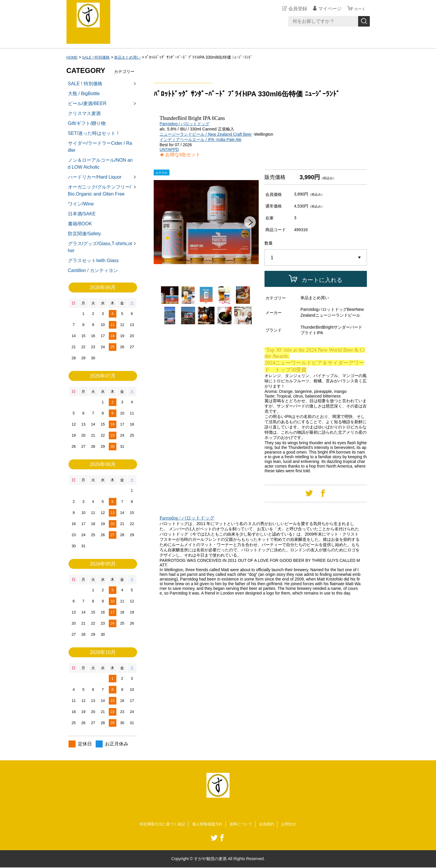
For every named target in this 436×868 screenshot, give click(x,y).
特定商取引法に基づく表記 (159, 824)
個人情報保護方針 (207, 824)
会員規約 (270, 824)
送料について (243, 824)
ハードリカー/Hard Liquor (95, 177)
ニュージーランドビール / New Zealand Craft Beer (206, 134)
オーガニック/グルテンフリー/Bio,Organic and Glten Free (100, 190)
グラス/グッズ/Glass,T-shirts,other (100, 247)
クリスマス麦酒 (84, 113)
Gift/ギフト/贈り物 (87, 123)
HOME (73, 57)
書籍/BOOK (80, 224)
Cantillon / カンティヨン (93, 270)
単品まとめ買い (132, 57)
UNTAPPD (169, 149)
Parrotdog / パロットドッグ (184, 124)
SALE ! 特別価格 (98, 57)
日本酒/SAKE (82, 214)
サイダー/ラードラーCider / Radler (100, 147)
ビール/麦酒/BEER (87, 103)
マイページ (327, 9)
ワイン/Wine (81, 204)
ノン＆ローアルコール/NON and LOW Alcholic (100, 164)
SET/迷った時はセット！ (94, 133)
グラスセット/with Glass (93, 260)
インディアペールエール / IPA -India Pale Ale (201, 140)
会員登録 (295, 9)
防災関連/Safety (85, 234)
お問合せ (293, 824)
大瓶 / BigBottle (84, 94)
